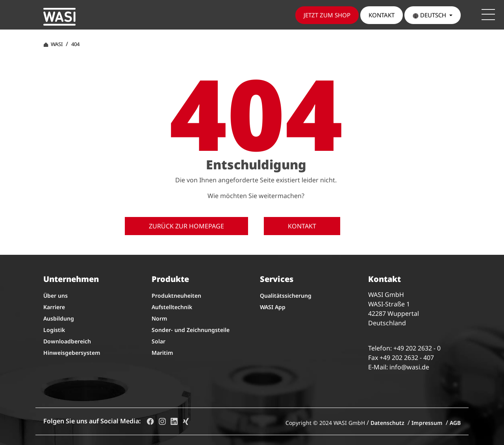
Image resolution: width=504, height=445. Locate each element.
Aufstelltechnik (172, 307)
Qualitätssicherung (286, 296)
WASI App (273, 307)
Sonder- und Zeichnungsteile (191, 330)
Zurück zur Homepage (186, 226)
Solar (158, 341)
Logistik (54, 330)
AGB (455, 423)
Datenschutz (387, 423)
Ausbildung (59, 318)
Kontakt (302, 226)
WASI (53, 44)
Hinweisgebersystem (72, 353)
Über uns (56, 296)
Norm (159, 318)
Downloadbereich (67, 341)
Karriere (54, 307)
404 (75, 44)
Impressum (427, 423)
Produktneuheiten (176, 296)
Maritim (162, 353)
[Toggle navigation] (488, 15)
